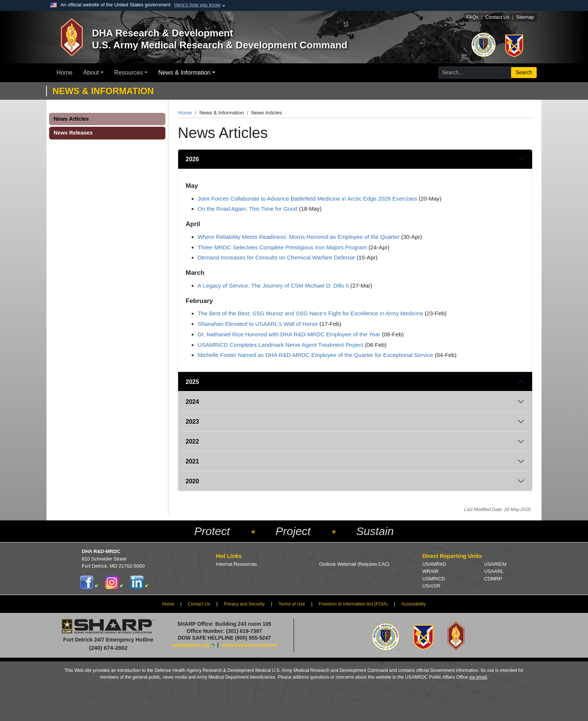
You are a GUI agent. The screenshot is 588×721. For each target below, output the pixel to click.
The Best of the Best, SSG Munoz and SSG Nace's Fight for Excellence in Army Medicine (310, 313)
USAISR (431, 586)
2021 (192, 461)
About (91, 73)
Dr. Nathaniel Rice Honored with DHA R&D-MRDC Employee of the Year (289, 334)
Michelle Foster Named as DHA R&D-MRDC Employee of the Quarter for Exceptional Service (315, 355)
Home (64, 73)
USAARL (494, 571)
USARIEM (495, 564)
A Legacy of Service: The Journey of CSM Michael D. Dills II (273, 286)
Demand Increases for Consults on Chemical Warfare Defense (276, 257)
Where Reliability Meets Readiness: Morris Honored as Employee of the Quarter (299, 237)
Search (524, 72)
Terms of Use (292, 604)
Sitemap (525, 17)
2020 (192, 481)
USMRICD (434, 579)
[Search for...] (475, 73)
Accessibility (413, 604)
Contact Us (497, 17)
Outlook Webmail (354, 564)
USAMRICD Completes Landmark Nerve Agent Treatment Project (280, 345)
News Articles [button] (71, 119)
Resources (129, 73)
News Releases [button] (73, 133)
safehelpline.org (191, 645)
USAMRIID (434, 564)
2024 (192, 402)
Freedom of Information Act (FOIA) (353, 604)
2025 (192, 382)
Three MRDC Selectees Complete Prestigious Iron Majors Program (282, 247)
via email (478, 677)
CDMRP (493, 579)
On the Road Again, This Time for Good (247, 209)
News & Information (184, 73)
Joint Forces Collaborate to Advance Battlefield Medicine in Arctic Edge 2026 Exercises (307, 199)
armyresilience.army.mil (249, 645)
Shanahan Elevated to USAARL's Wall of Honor (258, 324)
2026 (192, 159)
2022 (192, 441)
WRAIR (430, 571)
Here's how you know (197, 5)
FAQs (473, 17)
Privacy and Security (244, 604)
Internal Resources (236, 564)
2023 (192, 422)
